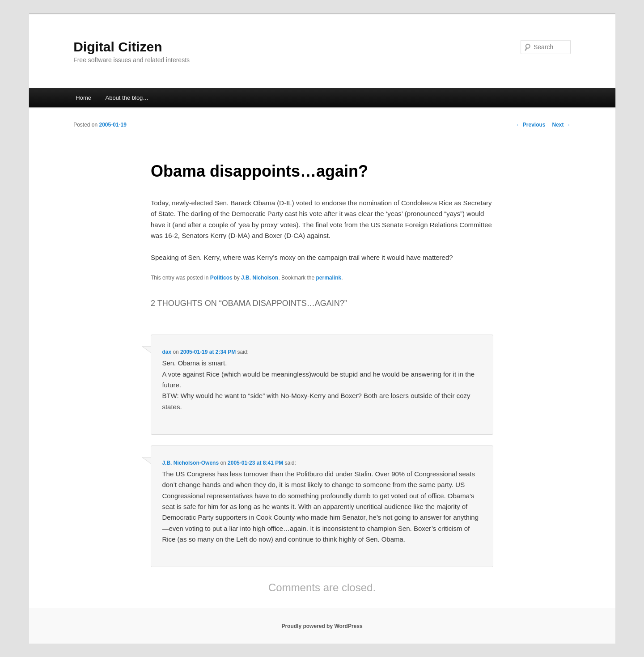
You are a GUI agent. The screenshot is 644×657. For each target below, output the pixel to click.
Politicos (221, 278)
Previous (531, 125)
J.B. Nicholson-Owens (190, 463)
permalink (328, 278)
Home (83, 98)
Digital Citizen (118, 47)
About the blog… (127, 98)
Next (561, 125)
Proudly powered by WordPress (322, 626)
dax (167, 352)
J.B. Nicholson (260, 278)
